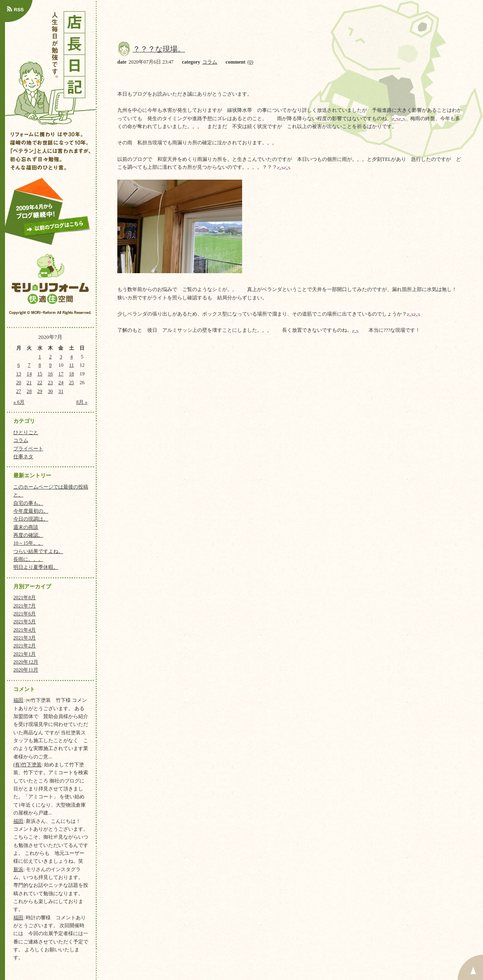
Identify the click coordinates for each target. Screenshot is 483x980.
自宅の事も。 (28, 503)
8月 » (82, 402)
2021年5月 (25, 622)
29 (40, 391)
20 (19, 383)
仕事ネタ (23, 457)
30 (50, 391)
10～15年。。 (28, 543)
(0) (250, 62)
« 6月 (19, 402)
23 (50, 383)
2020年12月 (26, 662)
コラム (21, 440)
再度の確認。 (28, 535)
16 (50, 374)
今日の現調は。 (31, 519)
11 (72, 365)
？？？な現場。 (159, 49)
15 (40, 374)
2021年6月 (25, 614)
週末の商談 (26, 527)
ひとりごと (26, 432)
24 (61, 383)
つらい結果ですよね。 (38, 551)
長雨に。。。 (28, 559)
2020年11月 (26, 670)
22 (40, 383)
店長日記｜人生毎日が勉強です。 (50, 66)
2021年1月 (25, 654)
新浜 (18, 869)
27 (19, 391)
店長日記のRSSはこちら (19, 11)
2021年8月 (25, 597)
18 (72, 374)
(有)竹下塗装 (27, 765)
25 (72, 383)
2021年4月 (25, 630)
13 (19, 374)
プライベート (28, 449)
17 (61, 374)
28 (29, 391)
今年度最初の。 (31, 511)
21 (29, 383)
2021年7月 (25, 606)
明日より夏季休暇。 (36, 567)
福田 (18, 700)
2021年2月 (25, 646)
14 (29, 374)
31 (61, 391)
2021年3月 (25, 638)
